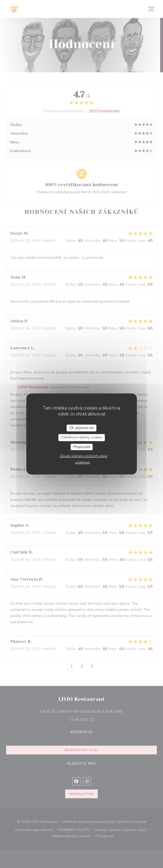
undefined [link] (82, 463)
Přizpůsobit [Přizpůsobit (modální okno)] (82, 447)
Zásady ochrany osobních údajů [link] (83, 456)
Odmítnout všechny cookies (82, 437)
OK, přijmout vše (81, 428)
